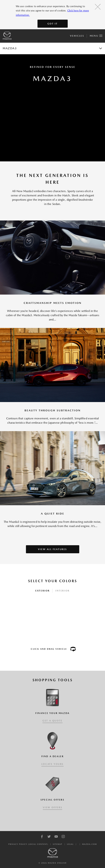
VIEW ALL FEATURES (52, 549)
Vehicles (77, 36)
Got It (53, 24)
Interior (63, 591)
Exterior (43, 591)
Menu (96, 35)
